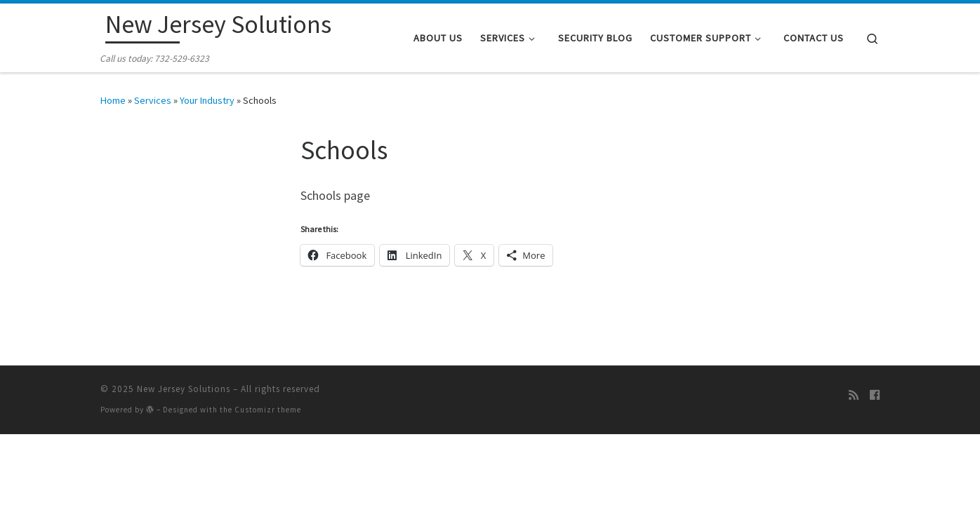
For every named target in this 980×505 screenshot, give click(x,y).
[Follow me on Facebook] (875, 395)
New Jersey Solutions (184, 389)
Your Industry (207, 100)
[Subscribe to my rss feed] (854, 395)
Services (153, 100)
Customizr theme (268, 410)
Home (113, 100)
